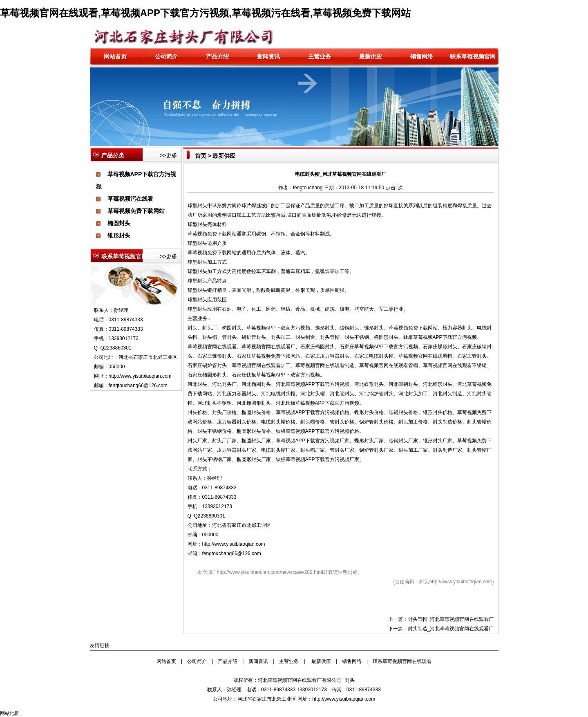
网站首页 (115, 56)
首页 (201, 156)
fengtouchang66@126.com (232, 553)
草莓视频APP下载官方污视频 (278, 328)
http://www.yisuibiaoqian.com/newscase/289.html (270, 572)
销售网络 (422, 56)
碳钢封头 (349, 328)
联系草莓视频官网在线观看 (402, 661)
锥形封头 (119, 235)
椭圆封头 (119, 223)
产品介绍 (217, 56)
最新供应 (371, 56)
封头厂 (210, 328)
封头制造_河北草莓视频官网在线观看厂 (451, 629)
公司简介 (166, 56)
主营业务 (320, 56)
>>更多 (168, 155)
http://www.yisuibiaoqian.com (140, 376)
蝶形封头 (325, 328)
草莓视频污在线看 (130, 199)
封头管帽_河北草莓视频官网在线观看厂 (451, 619)
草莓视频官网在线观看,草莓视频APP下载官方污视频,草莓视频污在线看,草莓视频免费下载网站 (205, 13)
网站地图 (10, 713)
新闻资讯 (268, 56)
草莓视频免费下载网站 (136, 211)
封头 (202, 206)
